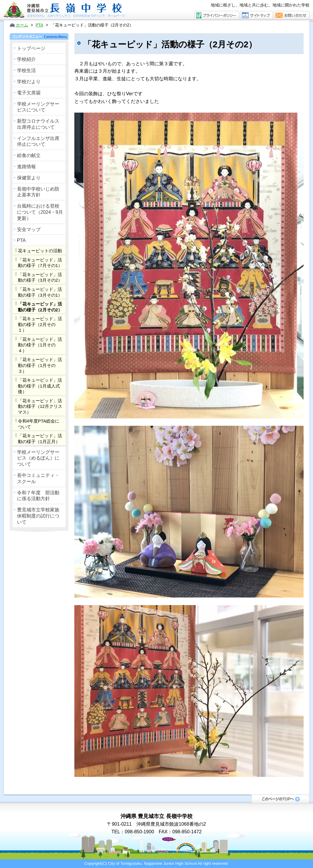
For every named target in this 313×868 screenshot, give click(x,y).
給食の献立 (29, 155)
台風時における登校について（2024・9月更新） (40, 212)
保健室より (29, 178)
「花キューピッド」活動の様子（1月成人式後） (40, 386)
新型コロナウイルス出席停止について (38, 124)
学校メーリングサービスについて (38, 107)
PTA (21, 240)
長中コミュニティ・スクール (38, 478)
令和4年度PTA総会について (39, 424)
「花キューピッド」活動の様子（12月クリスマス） (40, 406)
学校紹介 (26, 59)
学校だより (29, 82)
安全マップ (29, 229)
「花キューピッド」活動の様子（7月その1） (40, 263)
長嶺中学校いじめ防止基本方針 (38, 192)
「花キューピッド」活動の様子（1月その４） (40, 345)
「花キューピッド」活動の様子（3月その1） (40, 292)
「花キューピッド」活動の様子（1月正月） (40, 439)
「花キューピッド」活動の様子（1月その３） (40, 365)
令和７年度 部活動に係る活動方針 (38, 496)
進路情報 (26, 167)
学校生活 (26, 70)
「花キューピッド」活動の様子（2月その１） (40, 324)
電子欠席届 (29, 93)
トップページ (31, 48)
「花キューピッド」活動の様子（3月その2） (40, 277)
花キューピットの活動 (40, 251)
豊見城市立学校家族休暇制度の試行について (38, 516)
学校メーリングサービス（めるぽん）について (38, 458)
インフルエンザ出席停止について (38, 141)
